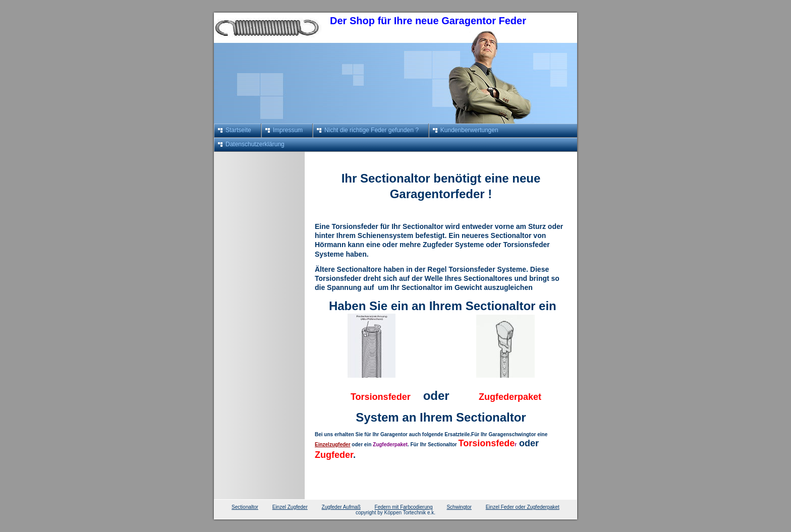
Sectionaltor (245, 507)
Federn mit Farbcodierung (404, 507)
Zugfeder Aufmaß (341, 507)
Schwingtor (459, 507)
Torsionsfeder (382, 397)
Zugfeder (334, 455)
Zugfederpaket (509, 397)
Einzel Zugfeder (290, 507)
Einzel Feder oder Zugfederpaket (523, 507)
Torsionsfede (487, 443)
